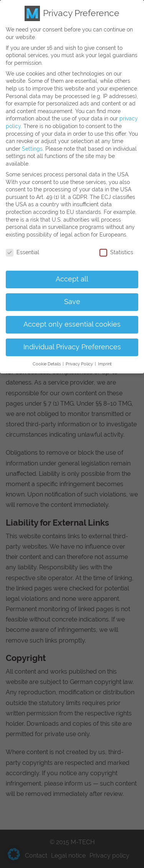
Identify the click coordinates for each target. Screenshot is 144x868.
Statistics (116, 245)
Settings (32, 141)
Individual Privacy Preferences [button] (72, 340)
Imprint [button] (105, 357)
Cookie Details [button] (47, 357)
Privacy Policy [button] (80, 357)
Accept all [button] (72, 272)
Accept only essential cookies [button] (72, 317)
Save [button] (72, 294)
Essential (22, 245)
